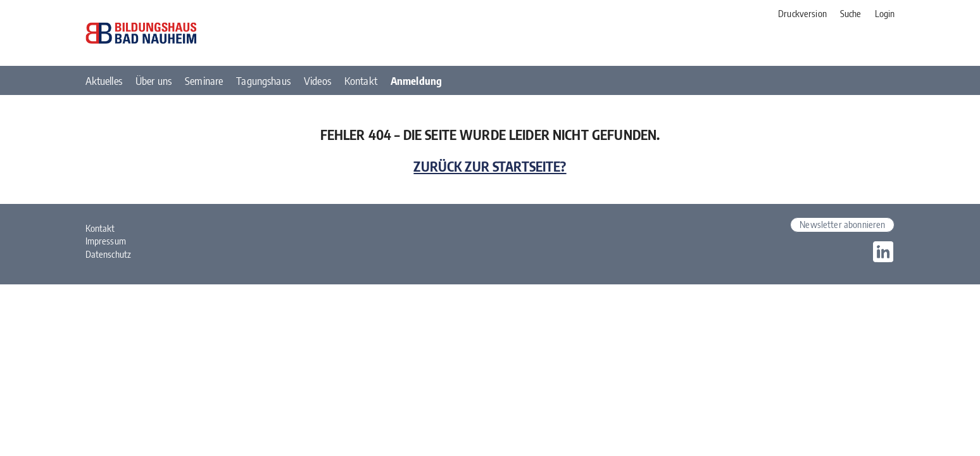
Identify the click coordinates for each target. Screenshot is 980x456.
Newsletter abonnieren (842, 224)
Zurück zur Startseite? (490, 166)
